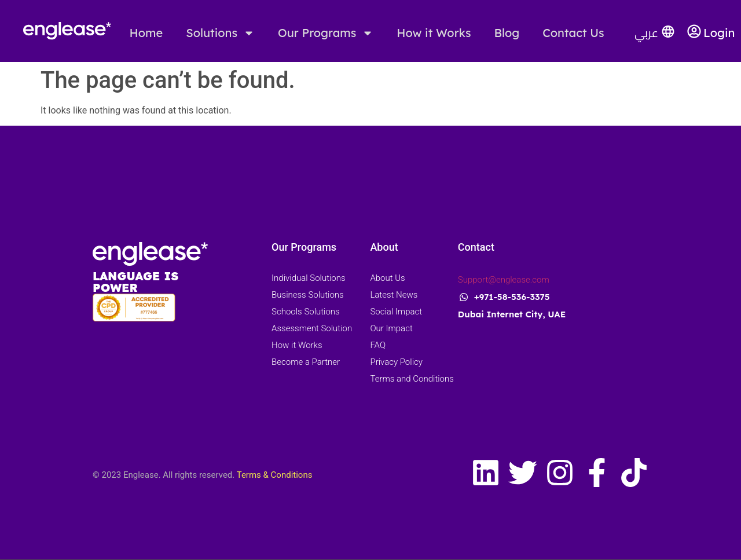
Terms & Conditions (275, 475)
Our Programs (326, 33)
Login (719, 33)
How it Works (434, 33)
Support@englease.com (504, 280)
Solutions (220, 33)
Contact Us (573, 33)
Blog (507, 33)
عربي (646, 33)
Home (146, 33)
